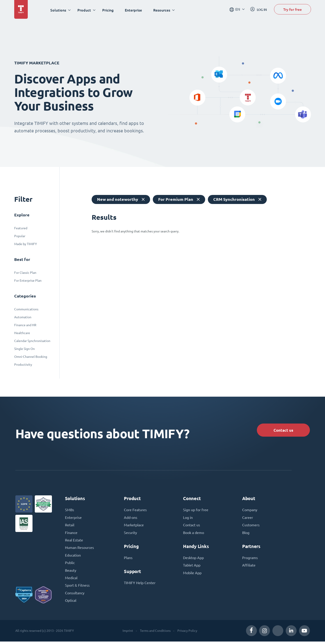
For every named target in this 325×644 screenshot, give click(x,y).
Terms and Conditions (155, 633)
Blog (246, 534)
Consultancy (75, 595)
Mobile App (192, 575)
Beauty (71, 572)
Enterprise (134, 10)
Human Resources (79, 549)
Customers (251, 526)
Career (248, 519)
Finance (71, 534)
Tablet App (192, 567)
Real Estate (74, 542)
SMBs (70, 511)
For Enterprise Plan (28, 281)
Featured (21, 228)
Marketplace (134, 526)
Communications (26, 309)
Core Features (135, 511)
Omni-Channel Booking (31, 357)
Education (73, 557)
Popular (20, 236)
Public (70, 565)
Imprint (128, 633)
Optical (71, 603)
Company (250, 511)
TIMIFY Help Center (140, 585)
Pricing (109, 10)
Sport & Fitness (77, 588)
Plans (128, 559)
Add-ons (131, 519)
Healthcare (22, 333)
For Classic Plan (25, 273)
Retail (70, 526)
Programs (250, 559)
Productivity (23, 365)
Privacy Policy (187, 633)
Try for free (292, 10)
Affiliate (249, 567)
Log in (188, 519)
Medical (71, 580)
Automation (23, 317)
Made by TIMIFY (26, 244)
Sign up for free (196, 511)
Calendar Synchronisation (32, 341)
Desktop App (193, 559)
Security (130, 534)
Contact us (282, 430)
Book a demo (194, 534)
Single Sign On (24, 349)
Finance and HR (25, 325)
